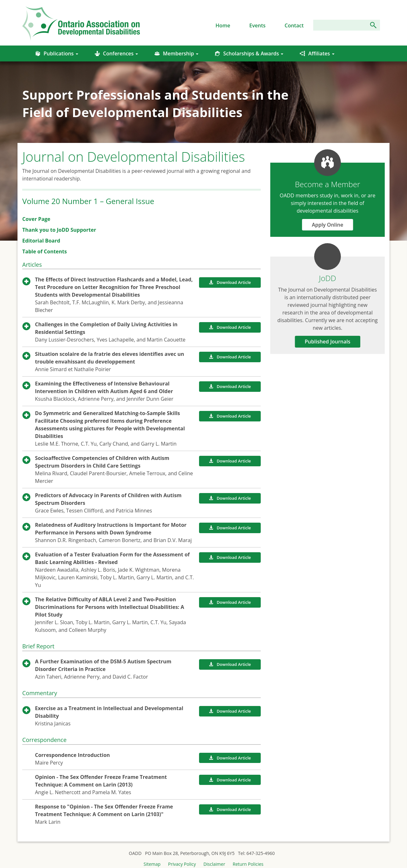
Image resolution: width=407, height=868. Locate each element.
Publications (57, 53)
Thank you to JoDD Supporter (59, 230)
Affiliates (317, 53)
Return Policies (248, 864)
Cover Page (36, 219)
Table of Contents (45, 251)
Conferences (116, 53)
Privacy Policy (182, 864)
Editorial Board (41, 241)
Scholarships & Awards (249, 53)
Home (223, 25)
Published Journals (328, 342)
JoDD (328, 278)
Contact (294, 25)
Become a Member (327, 184)
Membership (176, 53)
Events (257, 25)
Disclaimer (214, 864)
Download (230, 282)
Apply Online (328, 225)
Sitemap (152, 864)
